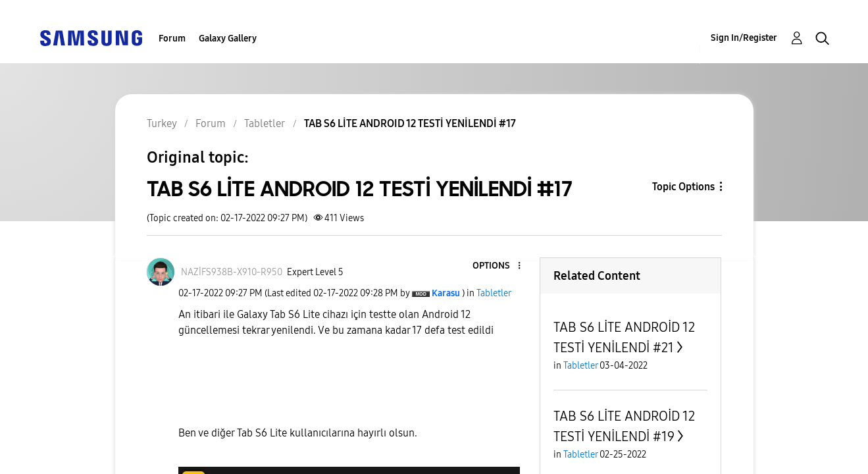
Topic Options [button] (683, 187)
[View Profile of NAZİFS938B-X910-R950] (232, 272)
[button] (498, 266)
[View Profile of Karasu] (446, 293)
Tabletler (494, 293)
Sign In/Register (744, 38)
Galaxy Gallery (228, 39)
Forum (172, 39)
